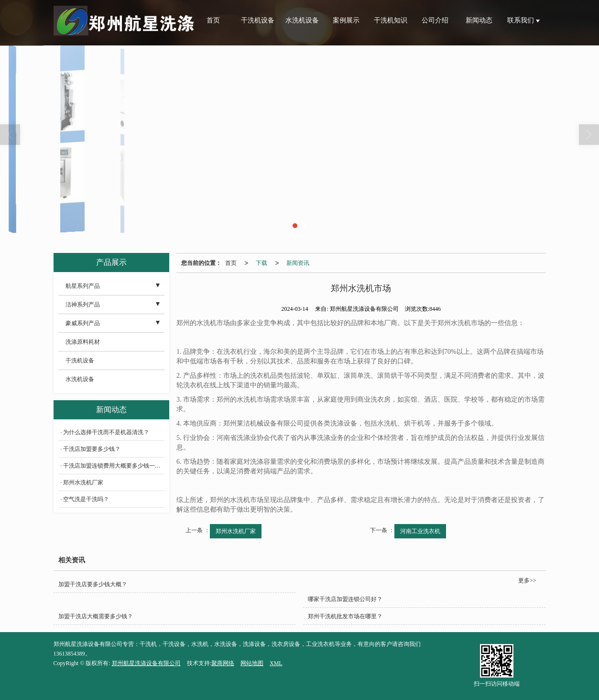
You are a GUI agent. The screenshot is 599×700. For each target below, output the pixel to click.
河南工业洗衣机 (420, 531)
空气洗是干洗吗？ (86, 499)
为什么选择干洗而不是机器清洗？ (106, 432)
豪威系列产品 (83, 323)
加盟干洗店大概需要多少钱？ (96, 616)
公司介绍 (435, 20)
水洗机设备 (302, 20)
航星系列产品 (83, 286)
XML (276, 663)
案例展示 (346, 20)
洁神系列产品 (83, 305)
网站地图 (252, 663)
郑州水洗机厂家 (236, 531)
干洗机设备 (258, 20)
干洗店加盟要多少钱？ (92, 449)
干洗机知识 (391, 20)
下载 (261, 263)
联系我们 (522, 20)
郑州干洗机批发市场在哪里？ (345, 616)
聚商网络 (223, 663)
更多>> (527, 580)
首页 (213, 20)
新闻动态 (479, 20)
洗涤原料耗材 (83, 342)
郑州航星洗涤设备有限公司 (146, 663)
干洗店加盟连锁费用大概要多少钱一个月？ (114, 466)
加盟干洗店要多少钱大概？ (93, 584)
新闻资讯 (298, 263)
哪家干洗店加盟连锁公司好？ (345, 599)
